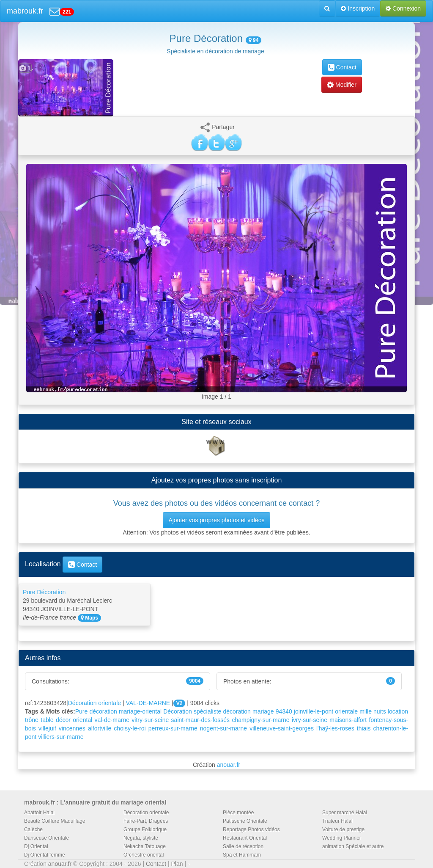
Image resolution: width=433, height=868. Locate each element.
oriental (82, 720)
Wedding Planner (342, 838)
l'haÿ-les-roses (335, 728)
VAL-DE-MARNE (148, 703)
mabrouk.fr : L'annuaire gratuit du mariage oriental (95, 802)
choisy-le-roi (130, 728)
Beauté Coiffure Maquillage (55, 821)
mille (366, 711)
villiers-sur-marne (61, 737)
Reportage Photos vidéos (251, 829)
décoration (237, 711)
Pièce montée (238, 813)
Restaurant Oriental (245, 838)
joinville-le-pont (314, 711)
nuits (380, 711)
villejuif (47, 728)
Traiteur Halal (337, 821)
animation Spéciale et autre (353, 846)
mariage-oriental (140, 711)
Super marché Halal (345, 813)
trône (32, 720)
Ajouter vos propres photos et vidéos (216, 520)
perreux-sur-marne (173, 728)
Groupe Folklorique (145, 829)
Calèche (33, 829)
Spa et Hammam (242, 855)
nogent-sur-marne (223, 728)
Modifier (342, 85)
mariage (263, 711)
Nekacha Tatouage (145, 846)
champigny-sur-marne (260, 720)
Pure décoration (96, 711)
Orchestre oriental (144, 855)
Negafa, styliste (141, 838)
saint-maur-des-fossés (201, 720)
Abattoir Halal (39, 813)
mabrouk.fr (25, 11)
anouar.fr (229, 765)
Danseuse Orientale (47, 838)
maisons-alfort (348, 720)
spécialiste (207, 711)
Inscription (358, 8)
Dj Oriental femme (45, 855)
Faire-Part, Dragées (146, 821)
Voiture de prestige (343, 829)
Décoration (178, 711)
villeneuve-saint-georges (282, 728)
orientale (346, 711)
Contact (342, 67)
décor (63, 720)
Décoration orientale (95, 703)
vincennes (72, 728)
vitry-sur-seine (150, 720)
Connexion (403, 8)
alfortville (100, 728)
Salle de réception (243, 846)
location (398, 711)
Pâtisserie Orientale (245, 821)
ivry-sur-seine (310, 720)
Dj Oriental (36, 846)
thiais (364, 728)
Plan (177, 864)
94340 (284, 711)
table (47, 720)
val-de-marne (112, 720)
